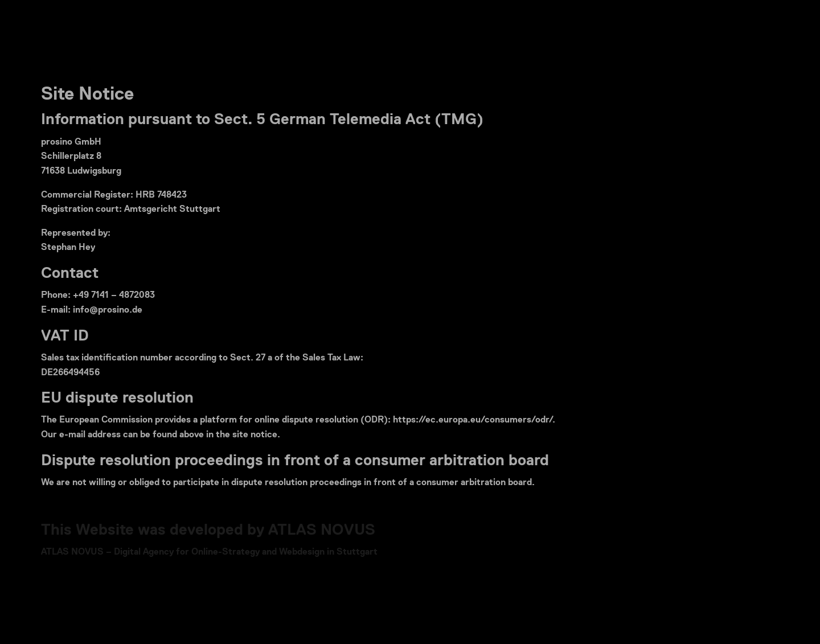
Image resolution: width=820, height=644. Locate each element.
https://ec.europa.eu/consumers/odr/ (473, 420)
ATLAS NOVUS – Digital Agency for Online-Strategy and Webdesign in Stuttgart (209, 552)
